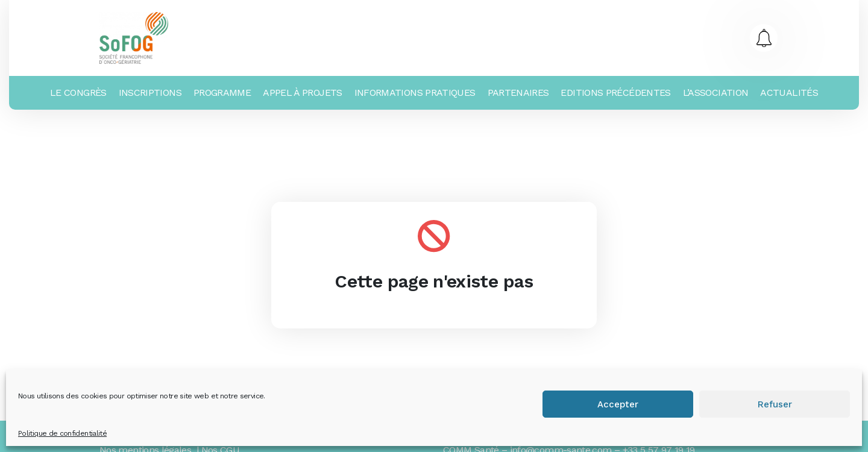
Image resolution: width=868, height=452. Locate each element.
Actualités (789, 93)
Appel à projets (302, 93)
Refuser (775, 404)
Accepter (618, 404)
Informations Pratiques (415, 93)
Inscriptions (150, 93)
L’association (716, 93)
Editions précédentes (615, 93)
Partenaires (518, 93)
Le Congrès (78, 93)
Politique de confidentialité (62, 433)
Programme (222, 93)
